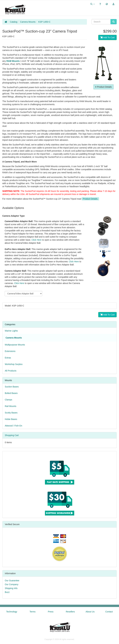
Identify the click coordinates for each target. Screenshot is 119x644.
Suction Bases (12, 387)
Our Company (12, 584)
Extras (8, 358)
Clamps (8, 400)
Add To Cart (107, 37)
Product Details (104, 87)
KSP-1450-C (44, 22)
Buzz (7, 592)
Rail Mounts (11, 406)
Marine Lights (11, 331)
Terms (33, 612)
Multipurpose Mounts (15, 345)
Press (51, 612)
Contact (109, 612)
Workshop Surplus (14, 364)
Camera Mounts (28, 22)
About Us (90, 612)
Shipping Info (11, 588)
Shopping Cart (12, 435)
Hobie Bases (11, 419)
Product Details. (90, 199)
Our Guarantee (12, 581)
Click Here (37, 240)
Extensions (10, 351)
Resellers (70, 612)
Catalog (14, 22)
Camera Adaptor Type (13, 216)
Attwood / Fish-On (13, 426)
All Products (11, 371)
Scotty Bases (11, 413)
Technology (12, 612)
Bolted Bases (11, 393)
